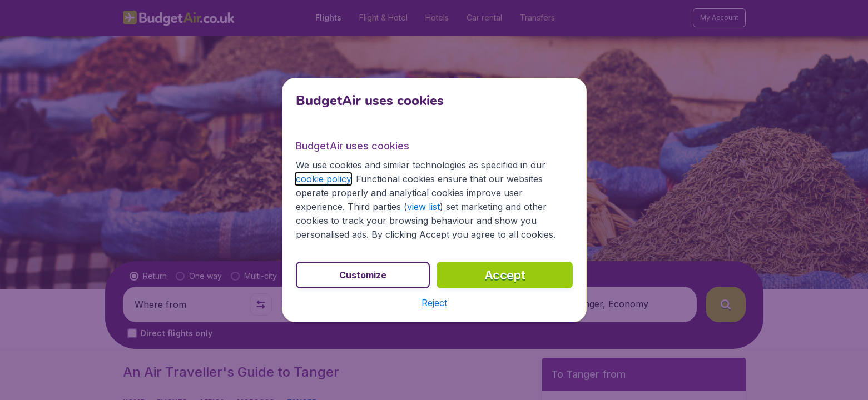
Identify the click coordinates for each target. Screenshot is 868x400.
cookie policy (323, 179)
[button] (434, 303)
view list (423, 207)
